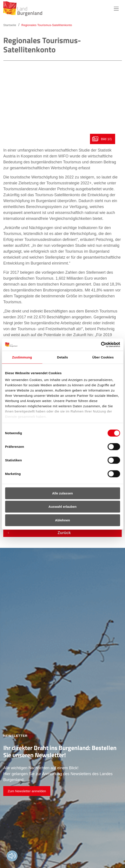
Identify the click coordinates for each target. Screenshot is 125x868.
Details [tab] (63, 357)
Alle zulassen (62, 493)
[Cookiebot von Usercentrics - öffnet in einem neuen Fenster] (101, 345)
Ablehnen (62, 520)
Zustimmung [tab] (22, 357)
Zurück (64, 533)
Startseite (10, 25)
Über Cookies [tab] (103, 357)
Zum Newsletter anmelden (27, 791)
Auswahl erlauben (62, 507)
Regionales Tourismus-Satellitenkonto (47, 25)
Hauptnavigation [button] (116, 9)
